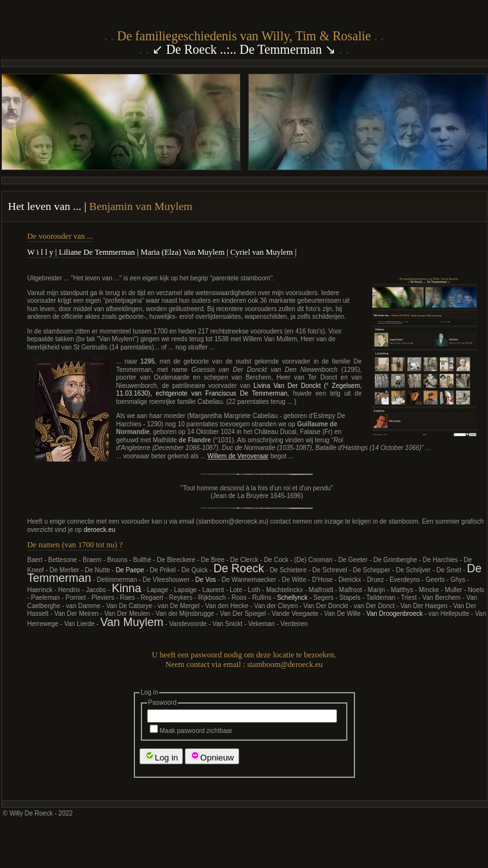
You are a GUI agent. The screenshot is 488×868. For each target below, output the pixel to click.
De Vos (205, 580)
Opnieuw (212, 756)
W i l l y (41, 252)
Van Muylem (132, 622)
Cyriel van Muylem (262, 252)
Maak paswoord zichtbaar (191, 731)
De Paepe (130, 570)
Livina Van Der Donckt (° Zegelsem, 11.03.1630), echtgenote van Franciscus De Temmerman (239, 390)
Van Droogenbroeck (395, 614)
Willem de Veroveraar (238, 456)
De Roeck (239, 568)
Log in (161, 756)
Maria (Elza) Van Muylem (183, 252)
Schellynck (292, 598)
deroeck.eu (99, 530)
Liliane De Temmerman (97, 252)
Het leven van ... (46, 206)
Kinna (127, 588)
